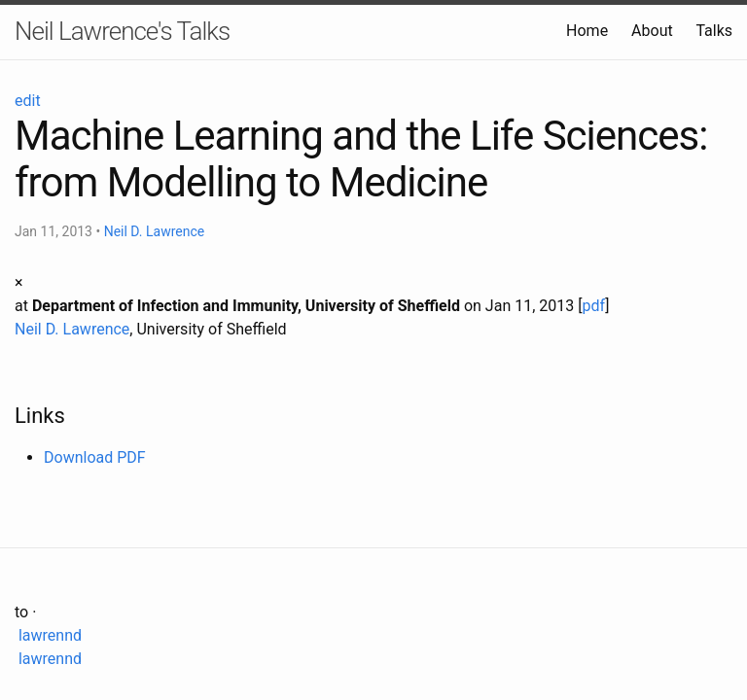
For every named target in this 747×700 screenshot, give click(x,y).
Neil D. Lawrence (155, 231)
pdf (593, 306)
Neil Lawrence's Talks (122, 31)
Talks (714, 31)
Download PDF (95, 457)
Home (587, 31)
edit (28, 101)
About (652, 31)
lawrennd (48, 635)
